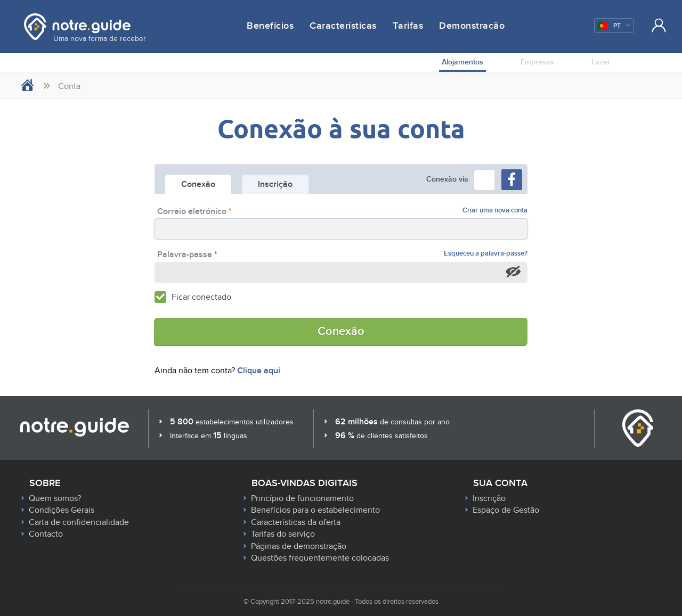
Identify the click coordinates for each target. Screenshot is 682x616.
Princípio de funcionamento (302, 498)
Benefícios (270, 26)
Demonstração (472, 26)
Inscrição (489, 498)
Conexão (341, 331)
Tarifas (408, 26)
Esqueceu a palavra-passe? (486, 254)
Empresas (537, 62)
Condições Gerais (62, 510)
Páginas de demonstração (299, 546)
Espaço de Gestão (506, 510)
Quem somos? (55, 498)
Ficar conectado (201, 297)
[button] (484, 180)
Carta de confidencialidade (79, 522)
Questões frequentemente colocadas (320, 558)
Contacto (46, 534)
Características (343, 26)
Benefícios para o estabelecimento (315, 510)
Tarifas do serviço (283, 534)
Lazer (601, 62)
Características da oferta (296, 522)
